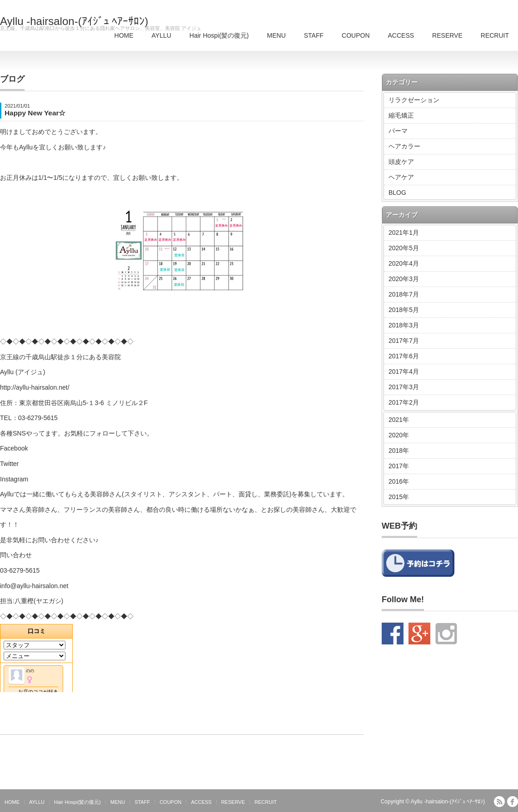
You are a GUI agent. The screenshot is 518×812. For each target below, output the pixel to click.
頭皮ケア (401, 162)
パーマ (398, 131)
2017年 (399, 466)
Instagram (14, 479)
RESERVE (447, 35)
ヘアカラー (404, 146)
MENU (276, 35)
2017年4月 (404, 371)
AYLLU (162, 35)
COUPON (356, 35)
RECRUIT (495, 35)
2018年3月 (404, 325)
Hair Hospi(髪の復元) (219, 35)
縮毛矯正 (401, 115)
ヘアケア (401, 177)
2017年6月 (404, 356)
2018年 (399, 451)
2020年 (399, 435)
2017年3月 (404, 387)
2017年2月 (404, 402)
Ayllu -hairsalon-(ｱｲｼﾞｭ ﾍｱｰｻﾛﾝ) (74, 21)
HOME (124, 35)
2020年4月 (404, 263)
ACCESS (401, 35)
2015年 (399, 497)
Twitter (9, 464)
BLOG (397, 193)
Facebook (14, 448)
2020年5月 (404, 248)
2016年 (399, 481)
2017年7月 (404, 341)
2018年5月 (404, 310)
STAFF (314, 35)
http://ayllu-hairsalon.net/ (35, 387)
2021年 (399, 420)
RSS (499, 802)
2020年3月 (404, 279)
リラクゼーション (414, 100)
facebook (513, 802)
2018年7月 (404, 294)
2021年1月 (404, 233)
